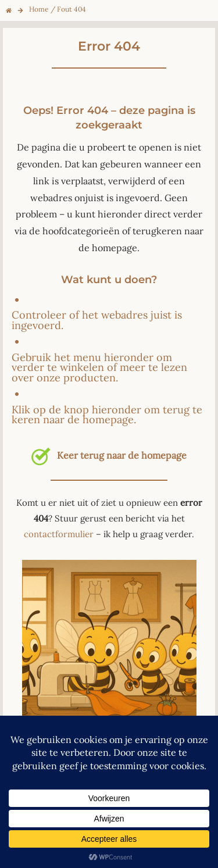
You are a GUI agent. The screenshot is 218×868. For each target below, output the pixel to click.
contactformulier (59, 534)
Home (39, 9)
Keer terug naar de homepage (109, 455)
